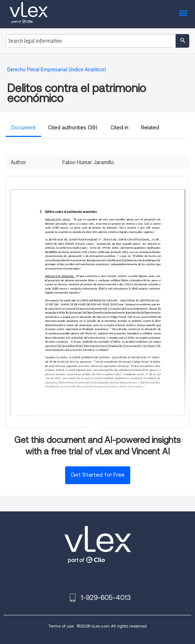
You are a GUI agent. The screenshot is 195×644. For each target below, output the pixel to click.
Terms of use (61, 626)
